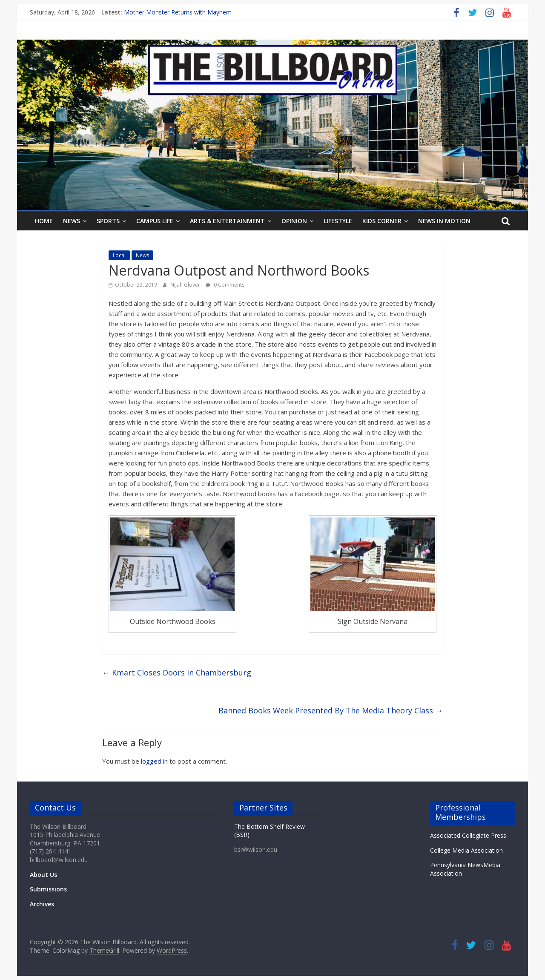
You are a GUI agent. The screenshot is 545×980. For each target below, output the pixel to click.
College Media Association (466, 850)
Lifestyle (338, 221)
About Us (43, 875)
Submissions (48, 889)
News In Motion (444, 221)
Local (119, 255)
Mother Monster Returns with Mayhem (178, 12)
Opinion (294, 221)
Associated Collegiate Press (468, 835)
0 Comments (225, 285)
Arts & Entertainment (227, 221)
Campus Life (155, 221)
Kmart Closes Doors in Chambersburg (177, 672)
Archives (42, 904)
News (72, 221)
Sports (108, 221)
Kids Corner (382, 221)
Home (44, 221)
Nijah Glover (186, 285)
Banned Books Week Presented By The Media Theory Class (331, 710)
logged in (154, 761)
